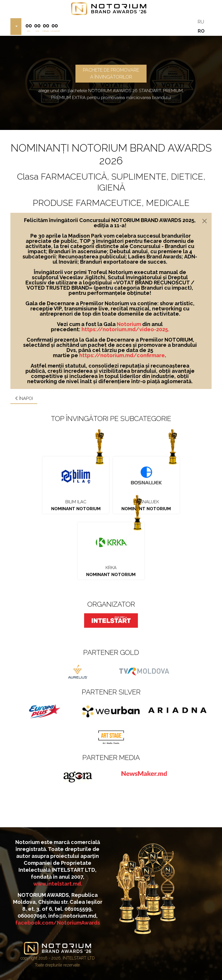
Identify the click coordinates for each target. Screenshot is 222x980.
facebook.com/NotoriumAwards (58, 923)
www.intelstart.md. (58, 884)
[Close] (205, 221)
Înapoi (24, 398)
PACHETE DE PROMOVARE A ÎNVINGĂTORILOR (111, 73)
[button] (16, 27)
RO (201, 31)
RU (201, 22)
